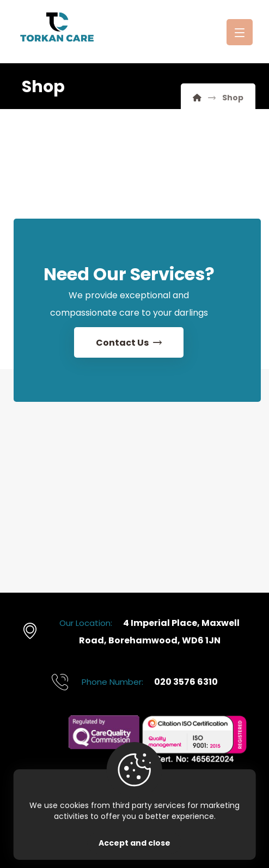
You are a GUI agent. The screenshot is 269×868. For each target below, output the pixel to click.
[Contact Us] (129, 343)
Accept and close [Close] (134, 843)
